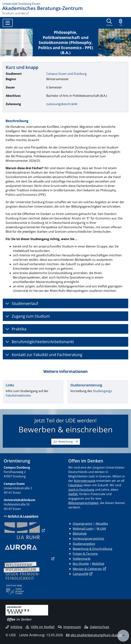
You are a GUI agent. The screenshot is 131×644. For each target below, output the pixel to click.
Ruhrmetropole (85, 481)
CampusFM (80, 574)
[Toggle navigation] (8, 23)
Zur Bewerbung (63, 441)
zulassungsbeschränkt (62, 104)
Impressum (69, 627)
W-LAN (101, 529)
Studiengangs (102, 391)
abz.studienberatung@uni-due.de (96, 635)
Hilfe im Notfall (40, 627)
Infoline (14, 627)
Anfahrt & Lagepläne (23, 516)
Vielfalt (73, 494)
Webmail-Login (83, 529)
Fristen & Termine (85, 554)
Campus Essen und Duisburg (66, 74)
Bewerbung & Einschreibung (93, 549)
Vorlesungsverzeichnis (88, 539)
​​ (22, 530)
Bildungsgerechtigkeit (83, 503)
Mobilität (98, 564)
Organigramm (83, 524)
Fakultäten (76, 485)
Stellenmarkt (82, 559)
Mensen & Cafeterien (87, 569)
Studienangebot (84, 544)
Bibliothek (80, 534)
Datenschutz (97, 627)
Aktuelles (102, 524)
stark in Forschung (81, 490)
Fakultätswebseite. (19, 395)
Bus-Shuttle (81, 564)
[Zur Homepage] (65, 4)
